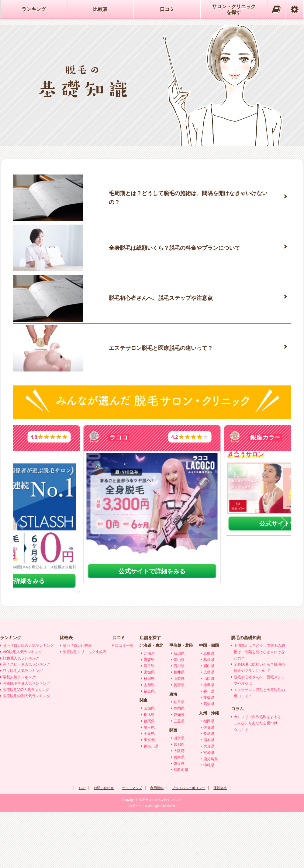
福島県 (149, 748)
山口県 (209, 735)
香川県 (209, 748)
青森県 (149, 716)
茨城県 (149, 765)
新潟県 (179, 710)
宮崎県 (209, 809)
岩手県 (149, 722)
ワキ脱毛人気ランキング (23, 727)
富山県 (179, 716)
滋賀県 (179, 795)
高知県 (209, 760)
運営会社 (224, 844)
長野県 (179, 741)
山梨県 (179, 735)
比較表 (100, 9)
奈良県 (179, 820)
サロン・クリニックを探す (234, 9)
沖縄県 (209, 822)
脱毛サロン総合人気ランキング (28, 702)
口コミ (167, 9)
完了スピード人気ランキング (26, 721)
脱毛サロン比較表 (77, 702)
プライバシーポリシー (191, 844)
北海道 (149, 710)
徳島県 (209, 741)
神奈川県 (151, 803)
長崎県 (209, 790)
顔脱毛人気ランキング (21, 714)
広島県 (209, 729)
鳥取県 (209, 710)
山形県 (149, 741)
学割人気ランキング (19, 734)
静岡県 (179, 765)
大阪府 (179, 807)
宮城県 (149, 729)
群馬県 (149, 777)
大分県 (209, 803)
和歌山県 (181, 826)
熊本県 (209, 796)
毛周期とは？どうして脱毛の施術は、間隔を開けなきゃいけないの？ (259, 708)
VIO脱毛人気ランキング (22, 708)
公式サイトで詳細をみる (152, 628)
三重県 (179, 777)
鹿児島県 (211, 815)
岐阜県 (179, 758)
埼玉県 (149, 784)
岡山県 (209, 722)
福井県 (179, 729)
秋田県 (149, 735)
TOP (78, 844)
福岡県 (209, 777)
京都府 (179, 801)
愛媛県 (209, 754)
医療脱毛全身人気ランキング (26, 740)
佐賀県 (209, 784)
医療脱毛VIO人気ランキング (26, 746)
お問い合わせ (100, 844)
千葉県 (149, 790)
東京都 (149, 796)
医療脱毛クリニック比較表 (85, 708)
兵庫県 (179, 813)
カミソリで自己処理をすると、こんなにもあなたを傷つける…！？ (259, 779)
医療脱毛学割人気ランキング (26, 752)
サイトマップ (130, 844)
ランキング (34, 9)
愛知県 (179, 771)
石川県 (179, 722)
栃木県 (149, 771)
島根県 (209, 716)
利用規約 (157, 844)
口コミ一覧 (124, 702)
